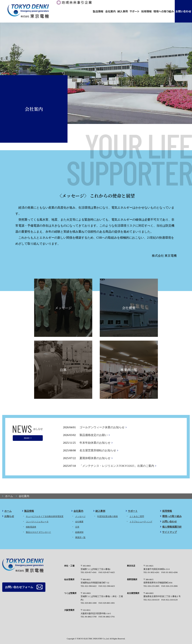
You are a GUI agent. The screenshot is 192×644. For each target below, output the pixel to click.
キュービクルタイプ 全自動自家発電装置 (45, 516)
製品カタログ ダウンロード (39, 532)
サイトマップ (169, 532)
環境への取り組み (164, 11)
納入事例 (123, 11)
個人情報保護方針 (172, 527)
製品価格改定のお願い (94, 435)
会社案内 (110, 11)
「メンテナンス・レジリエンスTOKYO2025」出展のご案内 (117, 466)
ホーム (8, 511)
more (27, 438)
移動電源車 (31, 527)
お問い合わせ (183, 11)
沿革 (63, 370)
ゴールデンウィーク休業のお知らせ (102, 427)
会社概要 (129, 308)
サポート (135, 11)
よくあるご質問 (137, 516)
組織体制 (79, 532)
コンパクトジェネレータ (37, 522)
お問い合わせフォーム (18, 587)
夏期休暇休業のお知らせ (95, 458)
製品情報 (98, 11)
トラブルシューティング (141, 522)
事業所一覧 (129, 370)
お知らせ (9, 516)
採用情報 (146, 11)
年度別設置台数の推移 (107, 516)
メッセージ (63, 308)
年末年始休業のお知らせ (95, 443)
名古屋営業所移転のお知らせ (98, 450)
